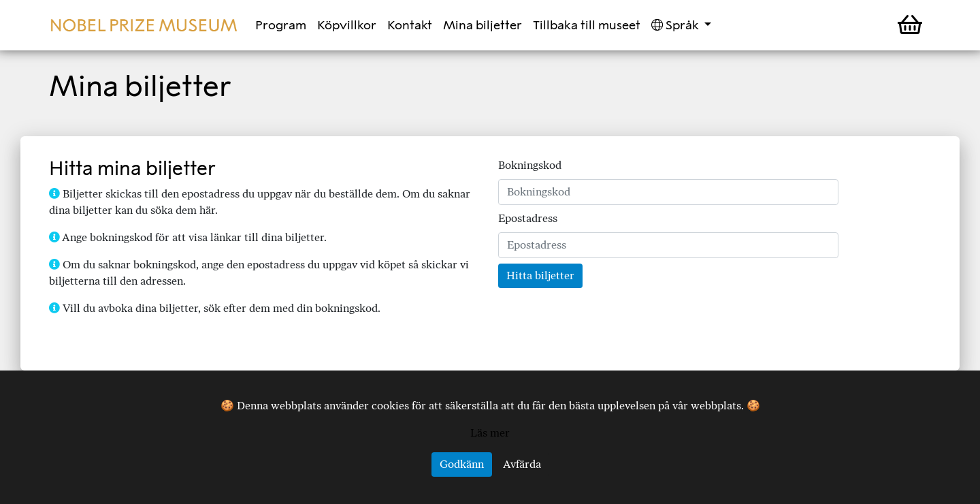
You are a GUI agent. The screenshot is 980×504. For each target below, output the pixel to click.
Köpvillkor (347, 25)
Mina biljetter (483, 25)
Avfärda (522, 464)
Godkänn (462, 464)
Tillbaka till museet (587, 25)
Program (281, 25)
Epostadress (528, 218)
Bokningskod (530, 165)
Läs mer (490, 433)
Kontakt (410, 25)
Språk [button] (676, 25)
